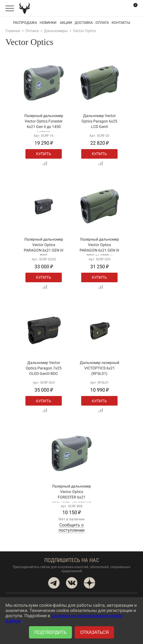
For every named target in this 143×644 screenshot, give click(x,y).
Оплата (102, 23)
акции (66, 23)
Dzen (89, 583)
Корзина (132, 8)
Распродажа (25, 23)
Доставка (84, 23)
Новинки (48, 23)
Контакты (121, 23)
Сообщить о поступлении (71, 528)
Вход (121, 8)
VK (72, 583)
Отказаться (94, 632)
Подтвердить (51, 632)
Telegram (54, 583)
